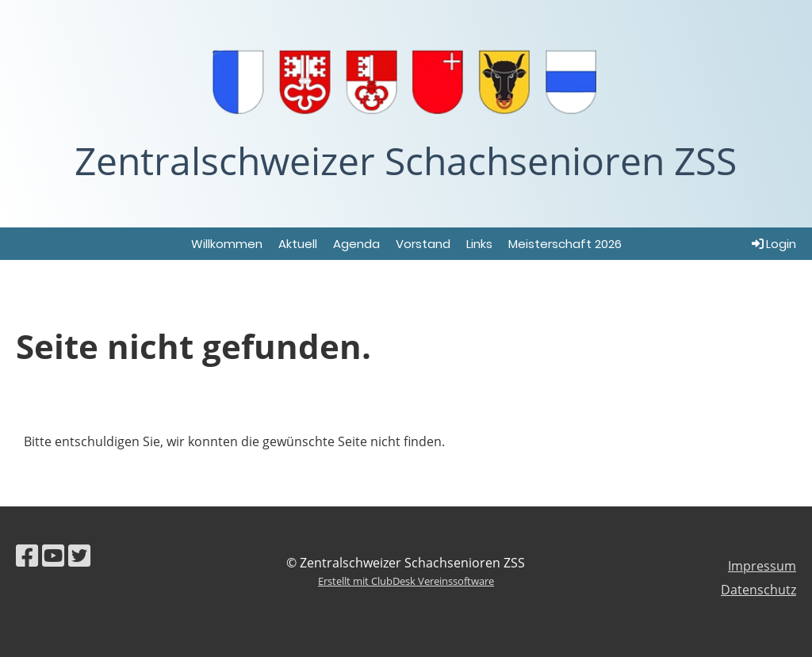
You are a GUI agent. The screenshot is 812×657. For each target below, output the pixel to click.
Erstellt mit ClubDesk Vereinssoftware (406, 581)
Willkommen (227, 244)
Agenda (356, 244)
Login (773, 244)
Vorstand (423, 244)
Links (479, 244)
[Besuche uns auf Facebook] (27, 555)
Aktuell (298, 244)
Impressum (762, 566)
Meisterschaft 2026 (565, 244)
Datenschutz (758, 590)
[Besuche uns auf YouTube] (53, 555)
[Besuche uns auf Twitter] (79, 555)
